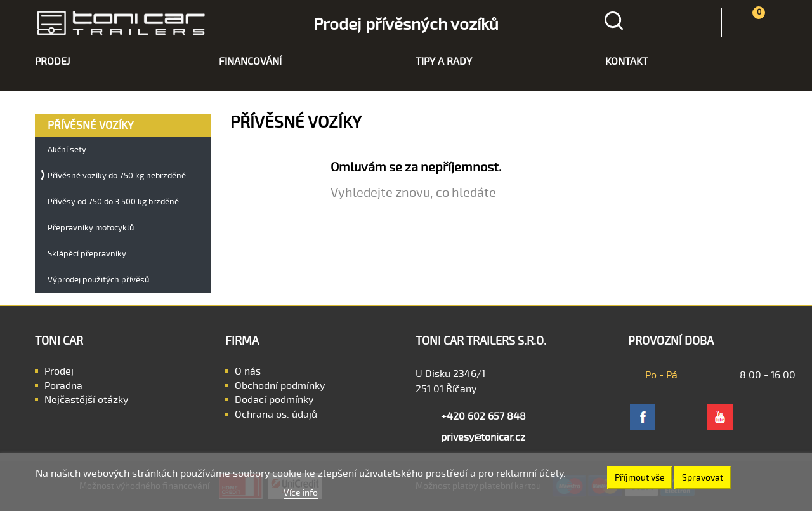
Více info (301, 493)
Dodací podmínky (274, 400)
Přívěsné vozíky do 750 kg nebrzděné (117, 176)
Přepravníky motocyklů (91, 228)
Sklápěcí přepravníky (87, 254)
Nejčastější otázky (86, 400)
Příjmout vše (640, 478)
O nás (248, 371)
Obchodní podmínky (280, 386)
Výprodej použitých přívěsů (98, 280)
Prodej (59, 371)
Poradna (63, 386)
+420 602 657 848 (483, 416)
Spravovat (703, 478)
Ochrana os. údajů (276, 415)
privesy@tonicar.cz (483, 437)
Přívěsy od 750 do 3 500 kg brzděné (113, 202)
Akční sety (67, 150)
